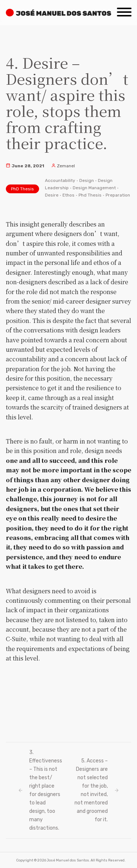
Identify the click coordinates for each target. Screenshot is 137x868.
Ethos (68, 195)
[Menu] (124, 9)
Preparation (118, 195)
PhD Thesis (22, 189)
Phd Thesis (90, 195)
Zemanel (63, 166)
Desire (52, 195)
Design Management (94, 188)
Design (87, 180)
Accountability (60, 180)
